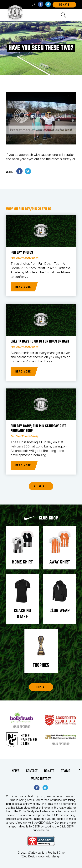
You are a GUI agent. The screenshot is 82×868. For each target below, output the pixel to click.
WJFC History (41, 779)
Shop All (41, 687)
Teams (66, 771)
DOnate (64, 5)
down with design (49, 856)
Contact (32, 771)
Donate (49, 771)
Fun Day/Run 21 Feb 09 (24, 258)
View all (41, 486)
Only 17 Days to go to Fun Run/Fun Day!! (40, 341)
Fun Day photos (22, 252)
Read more (23, 287)
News (16, 771)
